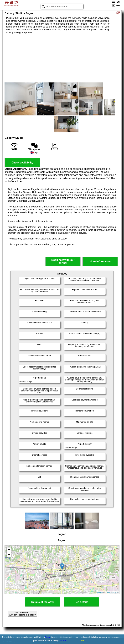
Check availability (22, 163)
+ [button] (9, 550)
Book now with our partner (63, 261)
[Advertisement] (62, 58)
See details (81, 602)
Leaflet (100, 592)
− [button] (9, 555)
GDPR (63, 640)
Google (48, 637)
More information (100, 262)
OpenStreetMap (112, 592)
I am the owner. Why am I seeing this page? (22, 614)
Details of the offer (43, 602)
